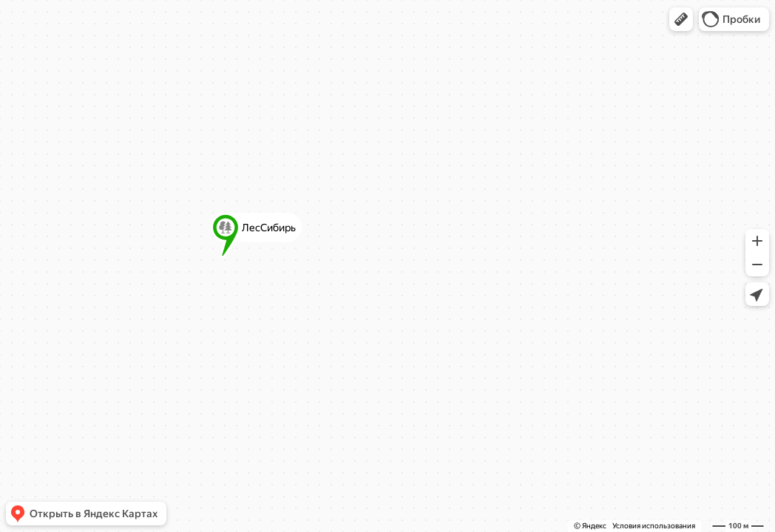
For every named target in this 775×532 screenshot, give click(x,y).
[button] (681, 19)
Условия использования (654, 526)
